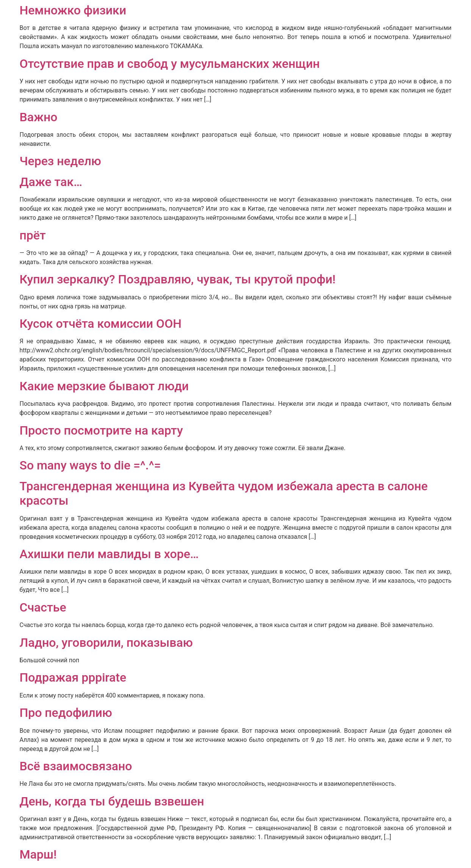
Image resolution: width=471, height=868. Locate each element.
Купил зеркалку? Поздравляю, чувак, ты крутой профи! (178, 279)
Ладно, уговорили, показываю (106, 643)
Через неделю (60, 161)
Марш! (38, 854)
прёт (33, 235)
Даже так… (51, 182)
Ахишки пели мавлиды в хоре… (109, 554)
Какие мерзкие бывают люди (104, 386)
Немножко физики (73, 10)
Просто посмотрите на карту (101, 430)
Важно (39, 117)
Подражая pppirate (73, 677)
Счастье (43, 607)
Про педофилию (66, 713)
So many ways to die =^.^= (90, 465)
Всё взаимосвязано (76, 766)
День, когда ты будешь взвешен (112, 801)
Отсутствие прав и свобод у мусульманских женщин (170, 64)
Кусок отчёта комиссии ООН (101, 324)
